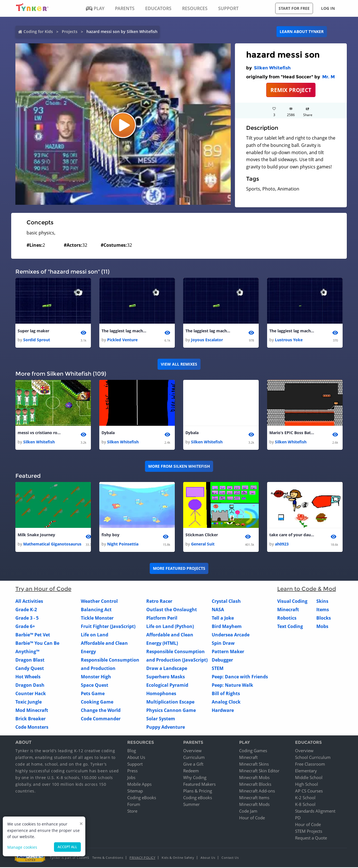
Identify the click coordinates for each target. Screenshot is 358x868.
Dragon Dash (30, 686)
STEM (218, 669)
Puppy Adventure (166, 728)
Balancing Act (96, 610)
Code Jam (248, 812)
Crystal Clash (226, 602)
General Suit (203, 544)
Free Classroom (310, 765)
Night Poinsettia (123, 544)
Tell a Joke (223, 618)
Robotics (287, 618)
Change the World (101, 711)
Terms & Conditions (108, 858)
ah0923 (282, 544)
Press (132, 771)
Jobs (131, 778)
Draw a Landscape (167, 669)
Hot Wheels (28, 677)
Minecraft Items (254, 798)
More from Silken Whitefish (179, 467)
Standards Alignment (315, 812)
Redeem (191, 771)
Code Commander (101, 719)
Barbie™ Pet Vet (33, 635)
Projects (70, 31)
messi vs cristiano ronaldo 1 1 (40, 433)
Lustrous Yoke (289, 340)
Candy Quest (30, 669)
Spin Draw (223, 644)
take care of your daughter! (292, 536)
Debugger (222, 660)
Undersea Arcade (231, 635)
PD (298, 818)
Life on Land (95, 635)
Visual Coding (292, 602)
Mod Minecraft (32, 711)
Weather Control (99, 602)
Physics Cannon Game (171, 711)
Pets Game (93, 694)
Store (132, 812)
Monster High (96, 677)
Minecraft (288, 610)
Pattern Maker (228, 652)
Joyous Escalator (207, 340)
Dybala (108, 433)
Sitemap (135, 792)
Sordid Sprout (37, 340)
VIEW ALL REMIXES (179, 364)
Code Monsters (32, 728)
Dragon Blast (30, 660)
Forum (134, 805)
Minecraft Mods (254, 805)
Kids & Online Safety (178, 858)
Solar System (161, 719)
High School (307, 785)
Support (135, 765)
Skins (322, 602)
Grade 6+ (25, 627)
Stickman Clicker (202, 536)
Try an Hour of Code (43, 589)
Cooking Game (97, 702)
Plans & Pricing (198, 792)
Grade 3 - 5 (27, 618)
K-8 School (305, 805)
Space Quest (95, 686)
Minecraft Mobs (254, 778)
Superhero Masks (166, 677)
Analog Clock (226, 702)
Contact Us (230, 858)
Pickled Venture (122, 340)
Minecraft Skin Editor (259, 771)
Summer (191, 805)
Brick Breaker (30, 719)
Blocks (324, 618)
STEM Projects (309, 832)
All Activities (29, 602)
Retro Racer (159, 602)
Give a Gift (193, 765)
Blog (132, 751)
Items (323, 610)
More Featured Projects (179, 569)
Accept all (67, 847)
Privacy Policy (142, 858)
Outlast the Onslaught (172, 610)
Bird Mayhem (227, 627)
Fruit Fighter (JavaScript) (108, 627)
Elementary (306, 771)
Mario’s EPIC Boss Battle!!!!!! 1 (292, 433)
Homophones (161, 694)
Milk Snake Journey (36, 536)
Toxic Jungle (29, 702)
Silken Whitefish (272, 68)
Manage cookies (22, 847)
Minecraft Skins (254, 765)
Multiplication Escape (170, 702)
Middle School (309, 778)
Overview (192, 751)
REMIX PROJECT (291, 90)
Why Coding (195, 778)
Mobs (322, 627)
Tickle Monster (97, 618)
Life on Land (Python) (170, 627)
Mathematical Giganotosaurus (52, 544)
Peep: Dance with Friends (240, 677)
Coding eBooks (142, 798)
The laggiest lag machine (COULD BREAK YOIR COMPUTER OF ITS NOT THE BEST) (124, 331)
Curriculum (194, 758)
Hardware (223, 711)
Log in (328, 8)
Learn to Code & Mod (307, 589)
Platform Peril (162, 618)
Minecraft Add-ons (257, 792)
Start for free (294, 8)
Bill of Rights (226, 694)
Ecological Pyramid (167, 686)
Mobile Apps (139, 785)
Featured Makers (199, 785)
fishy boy (110, 536)
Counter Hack (31, 694)
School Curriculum (313, 758)
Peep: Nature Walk (232, 686)
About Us (136, 758)
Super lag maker (33, 331)
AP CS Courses (309, 792)
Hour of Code (252, 818)
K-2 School (305, 798)
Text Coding (290, 627)
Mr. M (328, 77)
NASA (218, 610)
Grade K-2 (26, 610)
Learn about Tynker (302, 31)
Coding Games (253, 751)
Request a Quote (311, 839)
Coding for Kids (38, 31)
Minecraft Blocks (255, 785)
